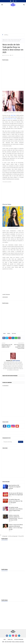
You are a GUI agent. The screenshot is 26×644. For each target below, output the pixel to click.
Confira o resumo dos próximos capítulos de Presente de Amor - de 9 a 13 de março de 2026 (16, 518)
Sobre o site (10, 639)
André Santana (6, 55)
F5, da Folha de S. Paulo (10, 119)
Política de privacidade (19, 639)
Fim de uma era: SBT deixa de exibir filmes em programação (16, 494)
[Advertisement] (13, 21)
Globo (9, 40)
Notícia (9, 333)
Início (5, 639)
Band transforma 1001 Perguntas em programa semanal (15, 487)
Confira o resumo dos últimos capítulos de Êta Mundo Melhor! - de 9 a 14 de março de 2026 (16, 527)
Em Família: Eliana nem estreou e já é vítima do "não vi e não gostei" (16, 501)
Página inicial (5, 40)
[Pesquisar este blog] (10, 442)
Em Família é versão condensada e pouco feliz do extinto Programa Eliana (16, 509)
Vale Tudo (13, 115)
